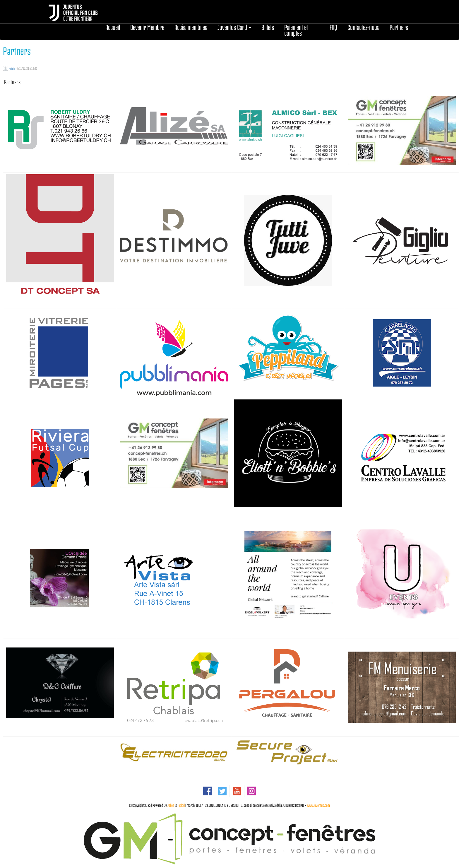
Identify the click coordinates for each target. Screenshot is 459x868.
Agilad (181, 805)
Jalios (171, 805)
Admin (12, 68)
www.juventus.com (318, 805)
